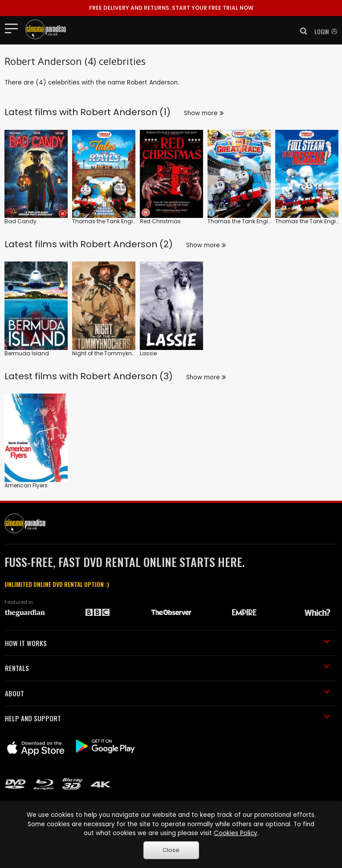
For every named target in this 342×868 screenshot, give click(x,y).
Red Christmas (160, 221)
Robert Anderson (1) (125, 112)
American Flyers (26, 485)
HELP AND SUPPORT (167, 718)
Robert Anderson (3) (126, 376)
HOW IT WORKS (167, 643)
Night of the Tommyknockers (111, 353)
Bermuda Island (27, 353)
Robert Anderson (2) (126, 244)
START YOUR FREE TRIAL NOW (171, 8)
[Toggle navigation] (14, 28)
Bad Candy (20, 221)
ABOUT (167, 693)
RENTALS (167, 668)
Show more (204, 113)
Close (171, 850)
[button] (301, 31)
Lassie (148, 353)
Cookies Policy (236, 833)
